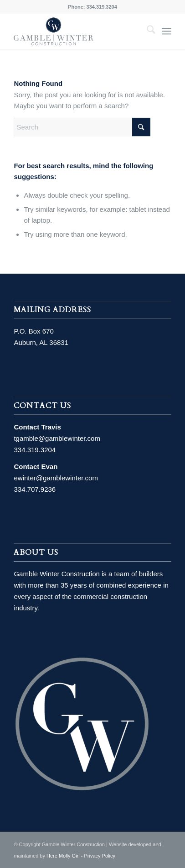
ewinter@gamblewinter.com (56, 478)
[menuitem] (146, 31)
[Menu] (167, 31)
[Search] (146, 31)
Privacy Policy (100, 856)
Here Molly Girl (63, 856)
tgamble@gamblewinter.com (57, 438)
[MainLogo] (77, 31)
